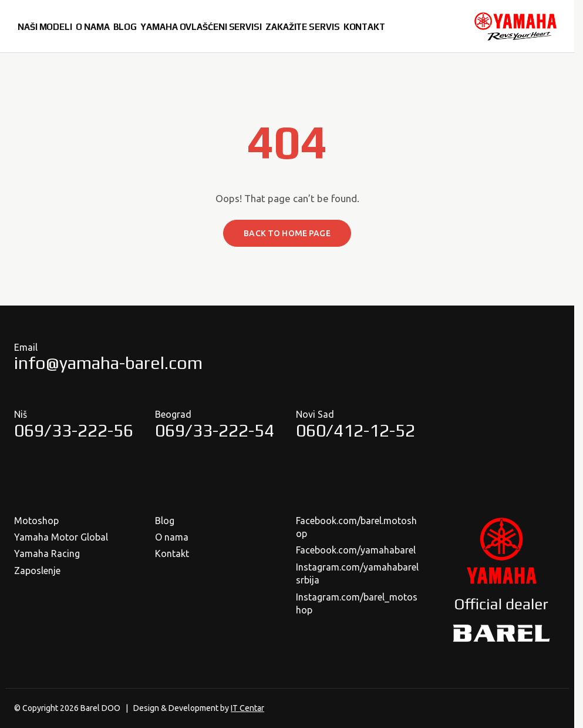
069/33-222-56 (74, 430)
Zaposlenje (37, 571)
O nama (172, 537)
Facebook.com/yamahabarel (356, 550)
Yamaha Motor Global (61, 537)
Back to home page (287, 233)
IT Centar (247, 708)
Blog (165, 521)
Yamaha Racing (47, 553)
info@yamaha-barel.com (108, 363)
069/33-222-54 (215, 430)
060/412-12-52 (355, 430)
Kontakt (172, 553)
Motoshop (36, 521)
